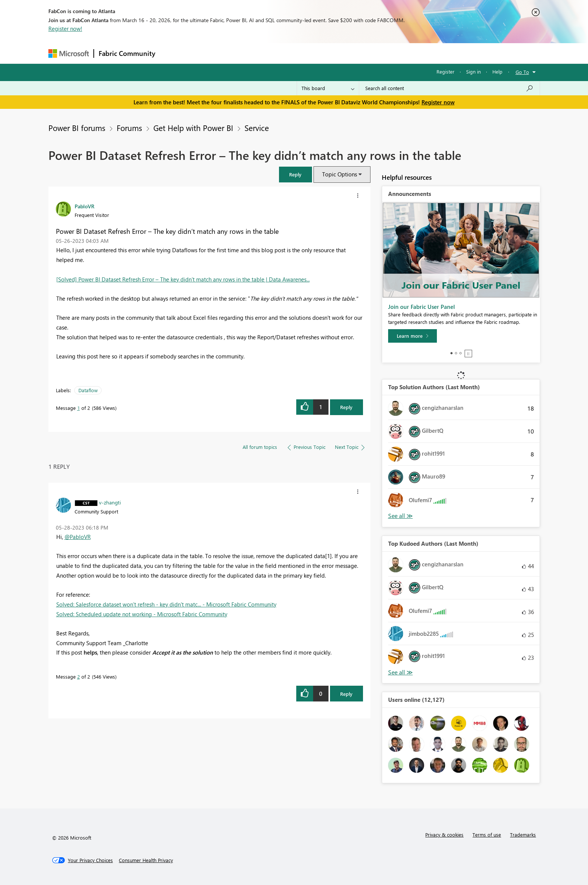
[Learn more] (412, 336)
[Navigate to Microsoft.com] (69, 53)
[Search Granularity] (328, 88)
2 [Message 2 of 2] (79, 677)
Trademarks (523, 835)
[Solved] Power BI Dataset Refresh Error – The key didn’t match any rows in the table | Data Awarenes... (183, 279)
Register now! (65, 29)
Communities (269, 53)
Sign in (473, 71)
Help (497, 71)
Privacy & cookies (444, 835)
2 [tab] (456, 353)
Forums (172, 53)
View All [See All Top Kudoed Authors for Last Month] (400, 672)
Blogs (303, 53)
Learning (332, 53)
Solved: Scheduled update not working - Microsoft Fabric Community (142, 614)
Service (257, 128)
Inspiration (205, 53)
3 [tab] (460, 353)
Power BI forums (77, 128)
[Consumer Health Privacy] (146, 860)
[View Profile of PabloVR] (85, 206)
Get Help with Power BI (193, 128)
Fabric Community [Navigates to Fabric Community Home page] (127, 53)
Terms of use (487, 835)
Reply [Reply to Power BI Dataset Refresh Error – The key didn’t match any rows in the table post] (346, 407)
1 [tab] (451, 353)
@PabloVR (78, 537)
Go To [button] (522, 72)
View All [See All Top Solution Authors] (400, 516)
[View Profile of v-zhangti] (110, 502)
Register (445, 71)
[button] (295, 174)
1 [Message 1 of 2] (79, 408)
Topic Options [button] (340, 174)
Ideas (236, 53)
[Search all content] (449, 88)
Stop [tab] (468, 354)
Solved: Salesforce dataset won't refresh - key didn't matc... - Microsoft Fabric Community (166, 604)
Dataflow (88, 390)
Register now (438, 102)
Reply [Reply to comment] (346, 694)
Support (364, 53)
